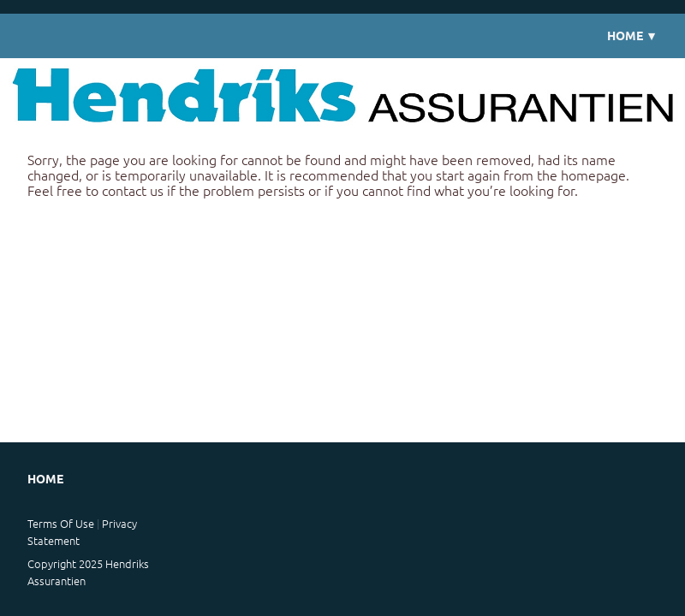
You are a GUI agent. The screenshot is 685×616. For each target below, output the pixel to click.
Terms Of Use (61, 523)
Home (632, 36)
